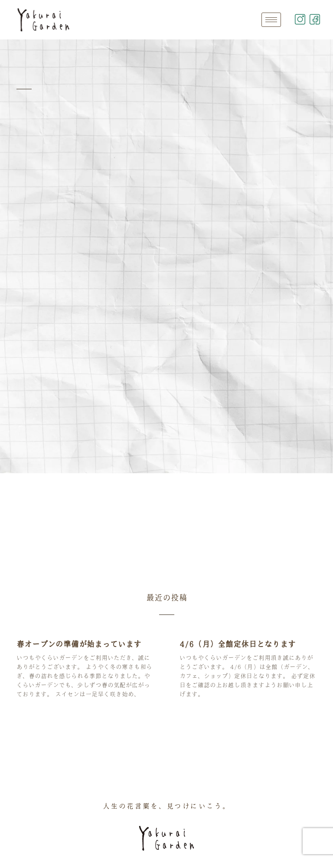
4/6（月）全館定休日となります (238, 644)
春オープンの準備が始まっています (79, 644)
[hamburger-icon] (271, 20)
